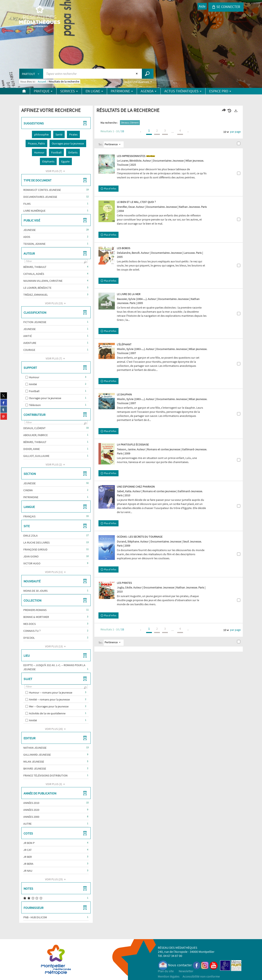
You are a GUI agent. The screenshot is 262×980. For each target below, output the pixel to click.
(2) (56, 464)
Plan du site (166, 971)
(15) (56, 303)
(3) (56, 784)
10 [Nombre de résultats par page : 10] (225, 132)
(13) (56, 646)
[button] (41, 134)
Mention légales (169, 976)
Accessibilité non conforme (201, 976)
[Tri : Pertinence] (114, 144)
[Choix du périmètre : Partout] (31, 74)
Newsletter (186, 971)
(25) (56, 879)
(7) (56, 171)
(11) (56, 572)
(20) (56, 729)
